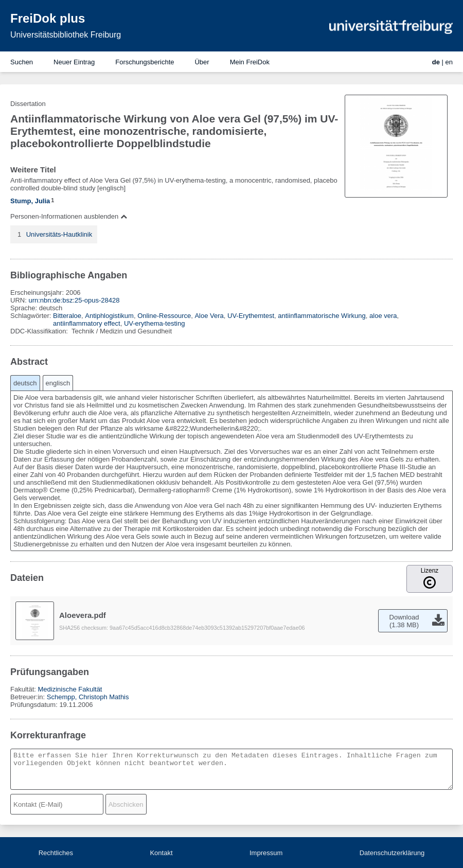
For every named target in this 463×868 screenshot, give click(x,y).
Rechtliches (56, 853)
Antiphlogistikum (109, 316)
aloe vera (383, 316)
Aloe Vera (209, 316)
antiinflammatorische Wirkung (322, 316)
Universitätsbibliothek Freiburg (66, 35)
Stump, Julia (30, 201)
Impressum (266, 853)
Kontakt (161, 853)
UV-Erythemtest (251, 316)
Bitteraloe (67, 316)
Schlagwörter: (32, 316)
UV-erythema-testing (155, 323)
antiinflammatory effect (87, 323)
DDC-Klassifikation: (40, 331)
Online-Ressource (164, 316)
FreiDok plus (48, 18)
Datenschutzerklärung (392, 853)
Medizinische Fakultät (70, 689)
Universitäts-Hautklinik (59, 234)
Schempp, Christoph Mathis (88, 697)
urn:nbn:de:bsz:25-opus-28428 (74, 300)
